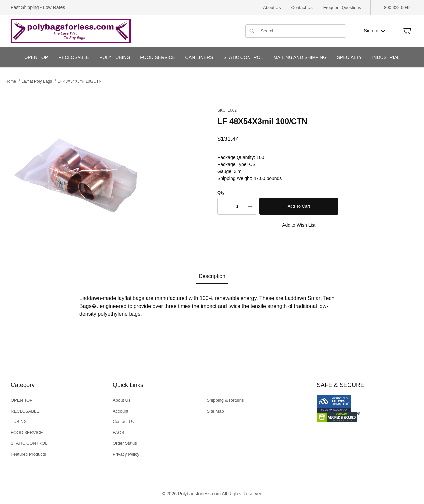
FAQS (118, 433)
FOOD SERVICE (27, 433)
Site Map (215, 411)
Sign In (374, 31)
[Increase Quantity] (250, 206)
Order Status (125, 443)
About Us (272, 7)
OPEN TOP (22, 400)
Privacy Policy (126, 454)
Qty (221, 192)
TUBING (19, 422)
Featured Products (28, 454)
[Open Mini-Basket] (406, 31)
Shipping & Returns (225, 400)
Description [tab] (212, 276)
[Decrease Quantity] (224, 206)
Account (120, 411)
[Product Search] (301, 31)
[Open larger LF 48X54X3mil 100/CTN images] (78, 172)
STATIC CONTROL (29, 443)
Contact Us (302, 7)
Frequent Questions (342, 7)
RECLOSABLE (25, 411)
